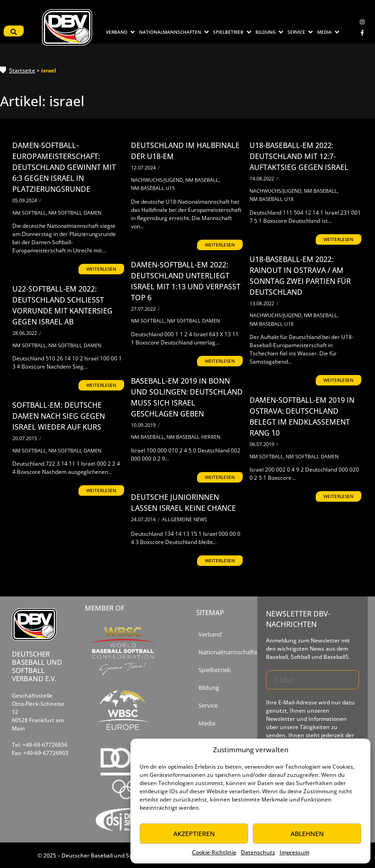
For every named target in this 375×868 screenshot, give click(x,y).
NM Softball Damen (75, 213)
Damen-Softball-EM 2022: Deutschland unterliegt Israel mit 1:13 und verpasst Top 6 (186, 281)
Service (208, 706)
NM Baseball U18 (271, 199)
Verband (210, 634)
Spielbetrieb (215, 670)
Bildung (209, 688)
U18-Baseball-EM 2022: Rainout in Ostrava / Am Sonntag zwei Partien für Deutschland (300, 276)
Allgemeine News (185, 519)
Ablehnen (307, 834)
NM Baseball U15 (153, 188)
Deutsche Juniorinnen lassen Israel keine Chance (183, 503)
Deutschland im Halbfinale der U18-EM (185, 151)
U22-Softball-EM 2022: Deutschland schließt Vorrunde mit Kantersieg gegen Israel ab (62, 305)
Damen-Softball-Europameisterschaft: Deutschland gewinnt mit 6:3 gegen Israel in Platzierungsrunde (64, 167)
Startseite (22, 70)
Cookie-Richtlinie (214, 852)
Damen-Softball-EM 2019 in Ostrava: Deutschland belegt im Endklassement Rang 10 (302, 416)
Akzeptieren (194, 834)
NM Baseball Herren (193, 437)
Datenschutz (258, 852)
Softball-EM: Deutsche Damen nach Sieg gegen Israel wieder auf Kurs (59, 416)
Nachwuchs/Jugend (158, 180)
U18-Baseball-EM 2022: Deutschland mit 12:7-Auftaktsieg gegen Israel (299, 156)
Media (207, 723)
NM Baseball (203, 180)
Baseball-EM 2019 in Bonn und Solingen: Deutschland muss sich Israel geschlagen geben (187, 397)
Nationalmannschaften (230, 652)
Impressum (294, 852)
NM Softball (30, 213)
